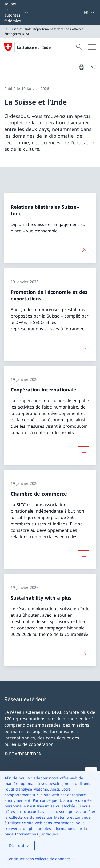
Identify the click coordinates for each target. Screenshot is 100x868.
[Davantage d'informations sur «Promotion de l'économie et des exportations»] (83, 348)
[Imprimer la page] (81, 67)
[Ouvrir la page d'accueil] (27, 47)
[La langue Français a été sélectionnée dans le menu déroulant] (89, 12)
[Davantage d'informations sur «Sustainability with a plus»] (83, 654)
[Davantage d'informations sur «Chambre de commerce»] (83, 556)
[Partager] (93, 67)
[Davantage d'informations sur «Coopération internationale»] (83, 452)
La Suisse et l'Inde (34, 47)
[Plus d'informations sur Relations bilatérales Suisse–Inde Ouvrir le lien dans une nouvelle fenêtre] (83, 251)
